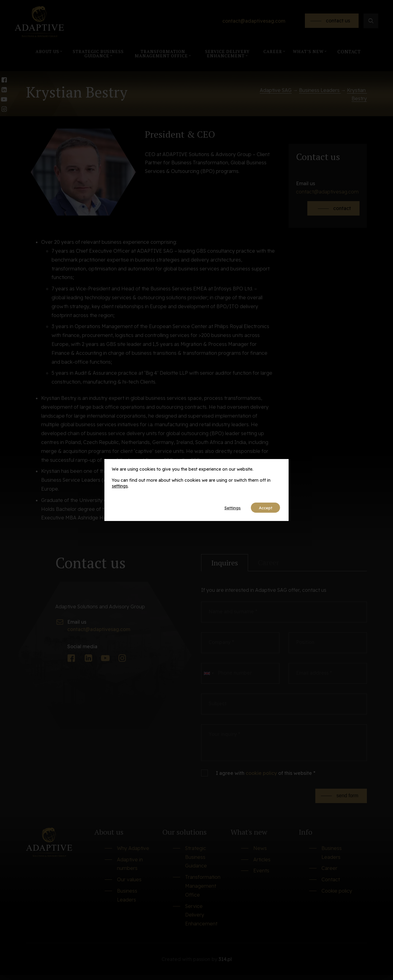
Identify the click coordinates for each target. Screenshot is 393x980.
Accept (263, 508)
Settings (227, 508)
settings (120, 486)
